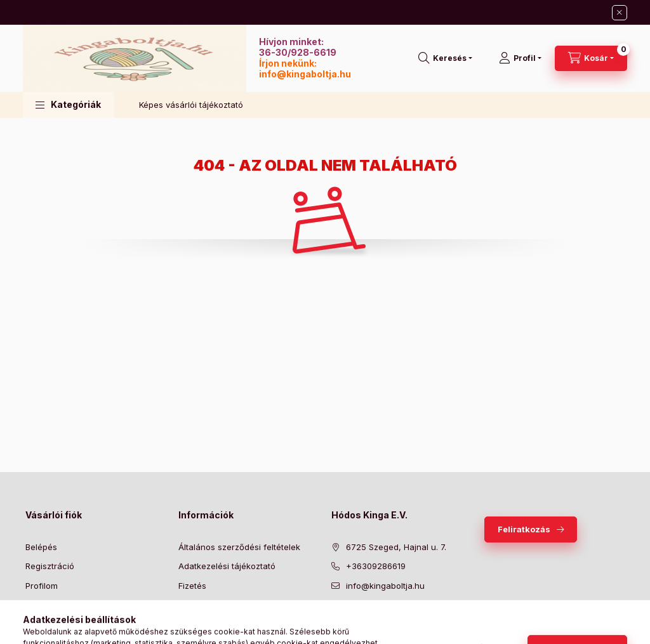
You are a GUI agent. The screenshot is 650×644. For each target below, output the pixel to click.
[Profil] (520, 58)
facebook (335, 617)
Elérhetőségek (207, 624)
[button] (68, 105)
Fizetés (192, 586)
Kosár (36, 605)
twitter (361, 617)
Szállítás (195, 605)
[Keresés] (445, 58)
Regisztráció (50, 566)
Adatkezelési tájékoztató (227, 566)
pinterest (386, 617)
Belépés (41, 547)
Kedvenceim (50, 624)
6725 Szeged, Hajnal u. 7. (396, 547)
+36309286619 (376, 566)
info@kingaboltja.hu (305, 74)
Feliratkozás (524, 529)
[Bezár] (620, 13)
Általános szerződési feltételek (239, 547)
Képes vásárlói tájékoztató (191, 105)
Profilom (42, 586)
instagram (411, 617)
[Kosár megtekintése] (591, 58)
